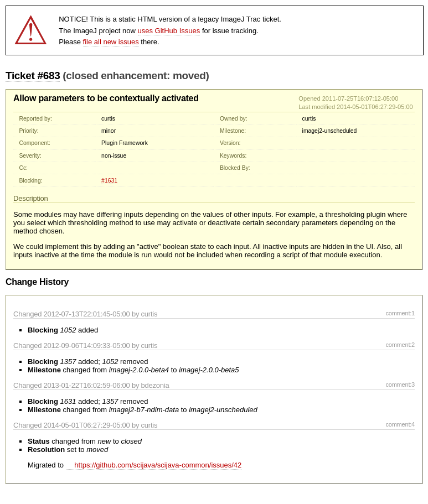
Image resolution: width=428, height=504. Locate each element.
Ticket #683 (33, 76)
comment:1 (400, 313)
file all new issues (111, 42)
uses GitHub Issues (169, 31)
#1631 (109, 181)
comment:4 (400, 424)
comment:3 (400, 385)
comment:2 (400, 345)
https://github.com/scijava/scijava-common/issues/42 (154, 465)
